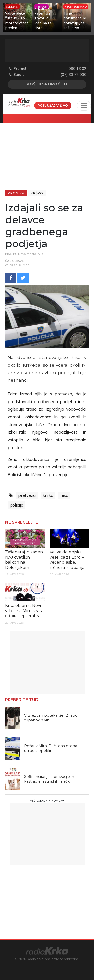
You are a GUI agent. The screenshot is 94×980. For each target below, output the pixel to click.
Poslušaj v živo (53, 105)
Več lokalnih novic (47, 801)
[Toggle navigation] (84, 106)
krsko (48, 495)
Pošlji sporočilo (47, 84)
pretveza (27, 495)
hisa (64, 495)
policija (16, 505)
